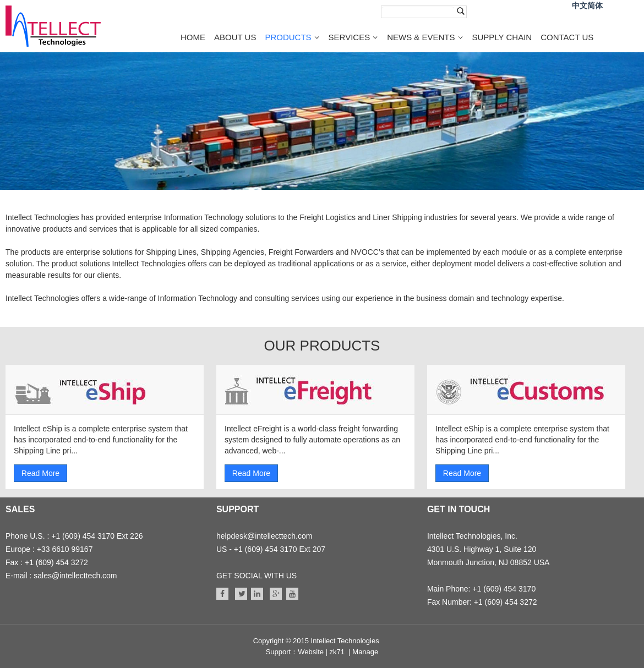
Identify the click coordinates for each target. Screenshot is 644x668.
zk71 (337, 652)
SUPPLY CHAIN (502, 37)
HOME (193, 37)
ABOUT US (235, 37)
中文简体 (587, 6)
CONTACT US (567, 37)
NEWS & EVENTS (421, 37)
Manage (365, 652)
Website (311, 652)
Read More (40, 473)
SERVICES (350, 37)
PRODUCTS (288, 37)
